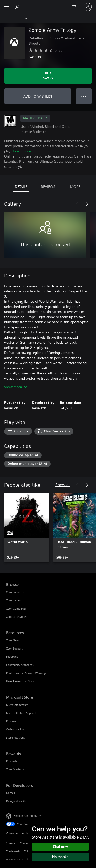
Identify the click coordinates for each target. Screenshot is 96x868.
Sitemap (11, 843)
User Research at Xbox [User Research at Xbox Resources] (20, 681)
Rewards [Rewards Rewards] (12, 761)
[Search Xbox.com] (18, 7)
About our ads (15, 859)
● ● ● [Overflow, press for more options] (84, 96)
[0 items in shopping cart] (76, 7)
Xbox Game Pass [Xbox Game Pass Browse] (16, 608)
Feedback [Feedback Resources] (12, 657)
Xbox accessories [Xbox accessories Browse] (17, 617)
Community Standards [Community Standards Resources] (20, 665)
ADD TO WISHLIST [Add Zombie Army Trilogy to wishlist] (38, 96)
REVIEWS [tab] (48, 187)
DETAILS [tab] (21, 187)
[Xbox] (13, 18)
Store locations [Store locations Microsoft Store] (15, 738)
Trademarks (13, 851)
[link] (27, 528)
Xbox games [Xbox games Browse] (14, 600)
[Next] (87, 204)
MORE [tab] (75, 187)
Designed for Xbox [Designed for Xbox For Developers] (17, 801)
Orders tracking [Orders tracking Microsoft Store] (16, 729)
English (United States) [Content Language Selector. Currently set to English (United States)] (28, 816)
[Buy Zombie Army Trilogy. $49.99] (48, 76)
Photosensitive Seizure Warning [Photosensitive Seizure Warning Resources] (26, 673)
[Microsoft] (48, 4)
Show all (63, 484)
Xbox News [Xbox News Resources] (13, 640)
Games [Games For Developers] (10, 793)
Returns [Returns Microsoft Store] (11, 721)
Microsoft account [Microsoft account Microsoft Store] (17, 705)
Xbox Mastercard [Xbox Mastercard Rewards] (17, 769)
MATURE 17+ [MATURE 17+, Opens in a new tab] (35, 118)
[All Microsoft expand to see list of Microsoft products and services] (6, 7)
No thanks (60, 857)
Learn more (22, 151)
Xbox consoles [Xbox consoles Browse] (15, 592)
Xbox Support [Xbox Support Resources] (14, 648)
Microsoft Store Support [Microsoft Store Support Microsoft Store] (21, 713)
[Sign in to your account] (88, 7)
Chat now (60, 847)
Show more (15, 387)
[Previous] (77, 204)
